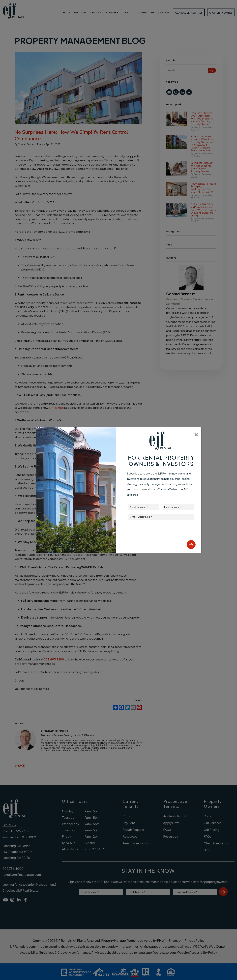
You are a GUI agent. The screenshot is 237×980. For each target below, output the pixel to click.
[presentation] (169, 528)
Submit (191, 545)
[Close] (196, 433)
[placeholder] (144, 507)
